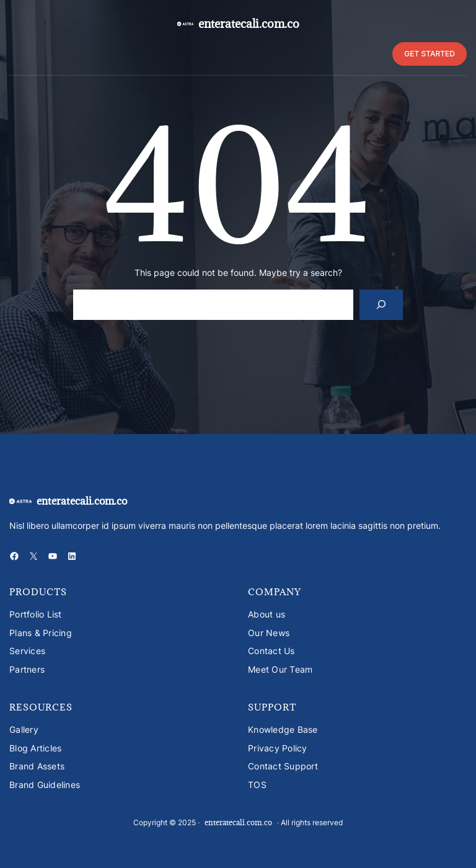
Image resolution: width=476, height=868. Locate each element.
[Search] (381, 305)
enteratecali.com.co (249, 24)
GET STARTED (430, 54)
